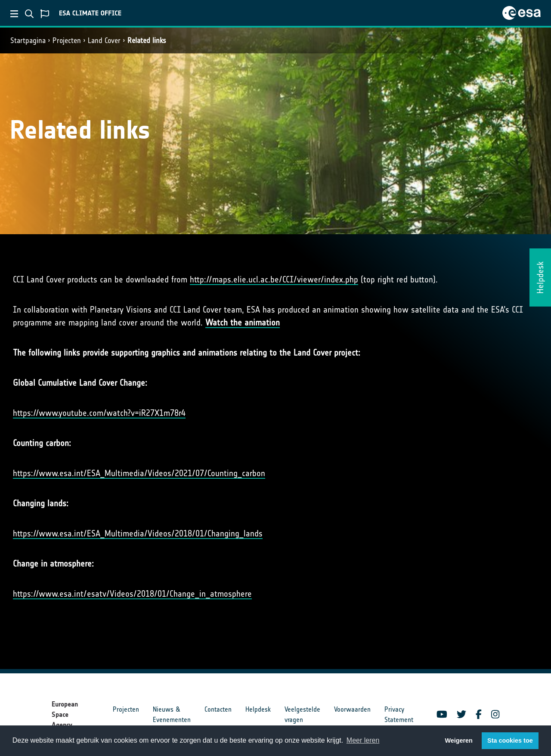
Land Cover (104, 40)
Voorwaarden (352, 709)
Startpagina (28, 40)
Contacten (218, 709)
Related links (147, 40)
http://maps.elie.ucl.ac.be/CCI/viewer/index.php (274, 279)
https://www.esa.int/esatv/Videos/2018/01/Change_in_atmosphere (132, 594)
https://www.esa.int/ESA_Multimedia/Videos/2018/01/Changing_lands (138, 533)
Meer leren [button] (363, 740)
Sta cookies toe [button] (510, 741)
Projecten (67, 40)
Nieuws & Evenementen (172, 714)
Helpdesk (258, 709)
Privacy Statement (399, 714)
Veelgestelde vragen (302, 714)
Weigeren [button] (459, 741)
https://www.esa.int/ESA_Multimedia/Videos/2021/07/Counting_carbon (139, 473)
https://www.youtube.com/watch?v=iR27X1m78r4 (99, 413)
